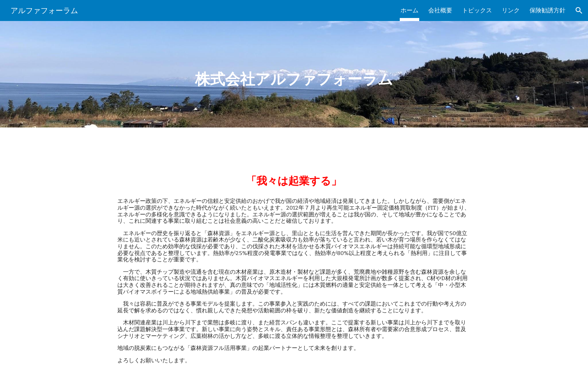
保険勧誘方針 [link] (547, 10)
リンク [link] (511, 10)
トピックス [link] (477, 10)
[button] (579, 10)
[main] (294, 74)
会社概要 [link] (440, 10)
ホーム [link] (409, 10)
